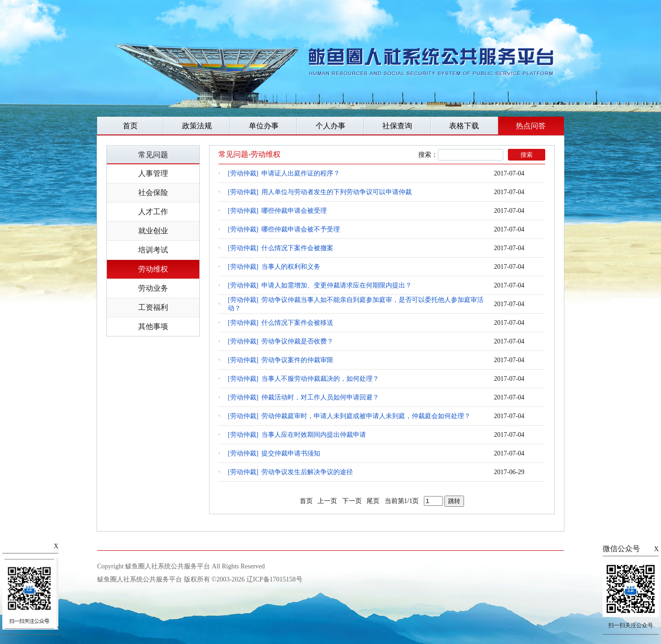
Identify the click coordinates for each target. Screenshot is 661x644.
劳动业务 (153, 288)
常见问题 (153, 155)
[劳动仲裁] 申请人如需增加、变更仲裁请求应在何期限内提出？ (320, 285)
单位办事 (264, 126)
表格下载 (464, 126)
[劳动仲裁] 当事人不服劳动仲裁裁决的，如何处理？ (303, 379)
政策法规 (197, 126)
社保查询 (397, 126)
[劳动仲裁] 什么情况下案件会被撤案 (281, 248)
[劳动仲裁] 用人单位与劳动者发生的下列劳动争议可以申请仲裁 (320, 192)
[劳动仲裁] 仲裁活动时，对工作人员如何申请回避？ (303, 397)
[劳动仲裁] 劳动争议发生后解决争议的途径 (290, 472)
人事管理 (153, 173)
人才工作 (153, 212)
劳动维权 (153, 269)
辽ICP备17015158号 (274, 579)
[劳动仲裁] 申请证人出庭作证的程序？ (284, 173)
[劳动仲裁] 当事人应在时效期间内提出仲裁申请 (297, 435)
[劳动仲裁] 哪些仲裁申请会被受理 (277, 211)
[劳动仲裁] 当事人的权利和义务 (274, 267)
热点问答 (531, 126)
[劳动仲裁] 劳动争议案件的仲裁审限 (281, 360)
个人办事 (330, 126)
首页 (130, 126)
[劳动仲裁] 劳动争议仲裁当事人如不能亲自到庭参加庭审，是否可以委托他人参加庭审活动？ (356, 304)
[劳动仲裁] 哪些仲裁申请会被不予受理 (284, 229)
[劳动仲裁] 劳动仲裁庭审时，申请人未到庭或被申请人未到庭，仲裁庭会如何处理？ (349, 416)
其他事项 (153, 326)
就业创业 (153, 231)
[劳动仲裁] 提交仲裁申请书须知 (274, 453)
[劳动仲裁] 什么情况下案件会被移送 (281, 323)
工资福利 (153, 307)
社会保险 (153, 192)
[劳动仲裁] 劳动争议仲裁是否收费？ (281, 341)
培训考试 (153, 250)
